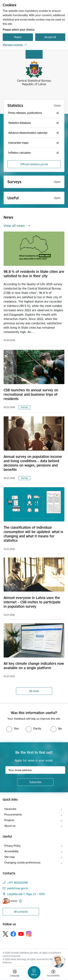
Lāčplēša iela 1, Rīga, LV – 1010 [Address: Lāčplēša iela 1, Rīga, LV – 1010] (26, 894)
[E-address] (10, 901)
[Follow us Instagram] (29, 934)
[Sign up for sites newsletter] (35, 782)
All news (34, 691)
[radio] (12, 729)
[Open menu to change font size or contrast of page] (53, 974)
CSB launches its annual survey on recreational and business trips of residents (31, 394)
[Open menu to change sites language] (15, 974)
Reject (18, 37)
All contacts (21, 912)
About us (10, 826)
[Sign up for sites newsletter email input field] (35, 770)
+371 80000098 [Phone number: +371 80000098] (17, 883)
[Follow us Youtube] (21, 934)
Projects (9, 820)
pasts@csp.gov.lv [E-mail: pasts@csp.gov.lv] (18, 888)
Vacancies (10, 809)
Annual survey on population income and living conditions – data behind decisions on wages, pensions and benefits (33, 463)
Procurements (13, 814)
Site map (10, 857)
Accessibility (11, 851)
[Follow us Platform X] (5, 934)
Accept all (50, 37)
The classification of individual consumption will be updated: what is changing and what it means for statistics (33, 534)
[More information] (20, 901)
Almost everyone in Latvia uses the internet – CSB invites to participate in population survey (32, 602)
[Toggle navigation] (34, 972)
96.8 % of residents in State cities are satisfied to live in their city (34, 274)
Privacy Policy (12, 846)
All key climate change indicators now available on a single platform (34, 666)
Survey (24, 407)
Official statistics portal (34, 164)
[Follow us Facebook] (13, 934)
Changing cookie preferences (22, 863)
